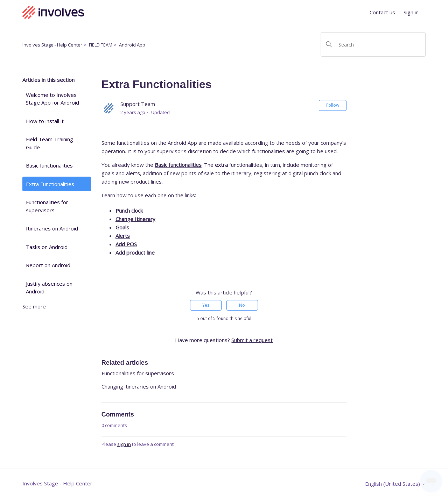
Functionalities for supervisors (47, 206)
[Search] (373, 44)
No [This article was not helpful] (242, 305)
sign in (124, 444)
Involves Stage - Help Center (52, 45)
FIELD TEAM (101, 45)
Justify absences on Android (49, 288)
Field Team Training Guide (50, 143)
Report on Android (48, 265)
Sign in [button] (411, 12)
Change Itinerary (135, 219)
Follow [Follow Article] (333, 105)
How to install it (45, 121)
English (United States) (395, 484)
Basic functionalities (49, 165)
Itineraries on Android (52, 228)
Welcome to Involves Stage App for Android (52, 99)
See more (34, 306)
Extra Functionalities (50, 184)
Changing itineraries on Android (139, 386)
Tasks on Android (47, 247)
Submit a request (252, 340)
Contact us (382, 12)
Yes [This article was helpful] (206, 305)
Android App (132, 45)
